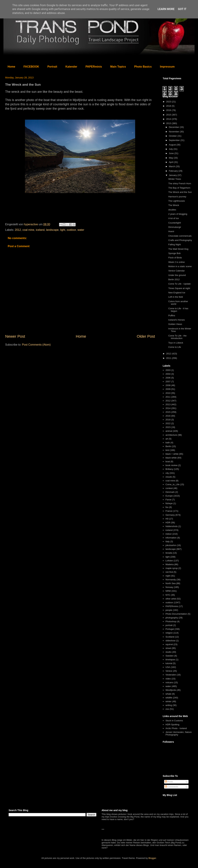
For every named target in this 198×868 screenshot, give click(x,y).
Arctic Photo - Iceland (176, 728)
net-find (169, 572)
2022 (168, 423)
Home (11, 67)
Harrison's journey (177, 197)
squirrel (169, 644)
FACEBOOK (31, 67)
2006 (168, 378)
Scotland (170, 637)
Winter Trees (175, 179)
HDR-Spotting (172, 725)
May (171, 158)
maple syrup (172, 568)
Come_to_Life (172, 484)
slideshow (170, 641)
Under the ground (177, 275)
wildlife (169, 698)
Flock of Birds (175, 258)
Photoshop (171, 621)
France (169, 511)
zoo (167, 709)
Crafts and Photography (180, 240)
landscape (52, 230)
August (173, 145)
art (167, 439)
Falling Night (174, 244)
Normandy (171, 580)
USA (168, 667)
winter (168, 701)
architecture (171, 435)
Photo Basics (143, 67)
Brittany (169, 469)
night (168, 576)
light (63, 230)
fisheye (169, 503)
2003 (168, 370)
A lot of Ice (173, 218)
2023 (169, 102)
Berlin (168, 446)
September (175, 140)
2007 (168, 382)
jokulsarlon (171, 545)
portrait (169, 625)
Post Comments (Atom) (36, 345)
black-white (171, 458)
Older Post (146, 336)
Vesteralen (171, 675)
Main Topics (118, 67)
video (168, 679)
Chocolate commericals (180, 236)
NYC (168, 595)
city (167, 473)
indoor (169, 534)
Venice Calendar (176, 271)
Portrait (52, 67)
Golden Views (175, 324)
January (173, 175)
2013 (169, 123)
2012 (18, 230)
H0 (167, 519)
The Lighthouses (176, 201)
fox (167, 507)
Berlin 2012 (174, 279)
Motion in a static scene (180, 266)
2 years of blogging (178, 214)
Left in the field (176, 297)
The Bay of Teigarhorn (179, 188)
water (81, 230)
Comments (171, 787)
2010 (168, 393)
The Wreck (174, 205)
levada (169, 553)
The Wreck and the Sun (180, 192)
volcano (169, 682)
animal (169, 431)
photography (172, 618)
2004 (168, 374)
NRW (168, 591)
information (171, 538)
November (174, 132)
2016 (169, 110)
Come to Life (175, 347)
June (172, 153)
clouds (169, 477)
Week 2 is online (176, 262)
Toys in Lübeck (176, 343)
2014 (169, 119)
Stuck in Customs (174, 721)
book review (171, 465)
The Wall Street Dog (178, 249)
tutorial (169, 663)
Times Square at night (179, 288)
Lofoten (169, 561)
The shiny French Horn (180, 183)
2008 (168, 385)
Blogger (152, 858)
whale (168, 694)
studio (168, 652)
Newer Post (15, 336)
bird (167, 450)
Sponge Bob (174, 253)
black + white (172, 454)
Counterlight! (175, 223)
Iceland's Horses (176, 320)
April (171, 162)
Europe (169, 496)
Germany (170, 515)
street (168, 648)
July (171, 149)
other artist (171, 599)
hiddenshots (171, 526)
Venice (169, 671)
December (174, 127)
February (174, 171)
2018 (169, 106)
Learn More (166, 9)
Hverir (171, 231)
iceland (40, 230)
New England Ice (177, 293)
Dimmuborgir (175, 227)
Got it (182, 9)
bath (168, 443)
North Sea (171, 583)
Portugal (170, 629)
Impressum (167, 67)
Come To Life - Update (179, 284)
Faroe (168, 500)
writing (169, 705)
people (169, 610)
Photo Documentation (176, 614)
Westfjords (171, 690)
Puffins (172, 316)
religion (169, 633)
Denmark (170, 492)
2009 (168, 389)
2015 (169, 115)
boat (168, 461)
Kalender (71, 67)
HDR (168, 523)
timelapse (170, 660)
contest (169, 488)
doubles (172, 210)
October (173, 136)
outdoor (71, 230)
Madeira (170, 564)
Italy (168, 541)
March (172, 166)
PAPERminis (94, 67)
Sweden (170, 656)
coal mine (28, 230)
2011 (169, 358)
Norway (169, 587)
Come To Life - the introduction (177, 337)
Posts (169, 782)
